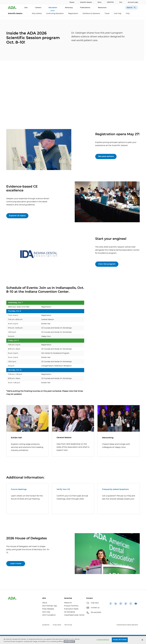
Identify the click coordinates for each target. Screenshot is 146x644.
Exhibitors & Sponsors (91, 14)
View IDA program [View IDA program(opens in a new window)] (107, 264)
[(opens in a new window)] (111, 605)
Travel (107, 14)
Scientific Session (86, 2)
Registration (73, 14)
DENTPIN (110, 2)
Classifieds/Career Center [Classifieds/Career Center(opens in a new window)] (73, 615)
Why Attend (37, 14)
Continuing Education (55, 14)
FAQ (128, 14)
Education (53, 8)
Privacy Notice (57, 625)
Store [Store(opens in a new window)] (99, 2)
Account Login (133, 2)
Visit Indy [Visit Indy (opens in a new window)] (118, 14)
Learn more (16, 564)
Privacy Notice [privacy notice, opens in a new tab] (69, 642)
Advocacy (69, 8)
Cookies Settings (103, 640)
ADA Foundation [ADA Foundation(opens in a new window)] (49, 615)
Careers (38, 8)
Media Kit (68, 603)
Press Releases (48, 609)
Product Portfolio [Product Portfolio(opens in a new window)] (71, 606)
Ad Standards (70, 612)
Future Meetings (19, 489)
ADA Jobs (46, 612)
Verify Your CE (63, 489)
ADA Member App (50, 606)
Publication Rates (71, 609)
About (45, 603)
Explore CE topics (17, 216)
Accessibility (46, 625)
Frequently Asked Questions (115, 489)
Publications (85, 8)
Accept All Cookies (120, 640)
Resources (102, 8)
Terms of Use (68, 625)
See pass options (106, 156)
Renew (72, 2)
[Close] (142, 640)
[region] (73, 640)
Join (121, 2)
